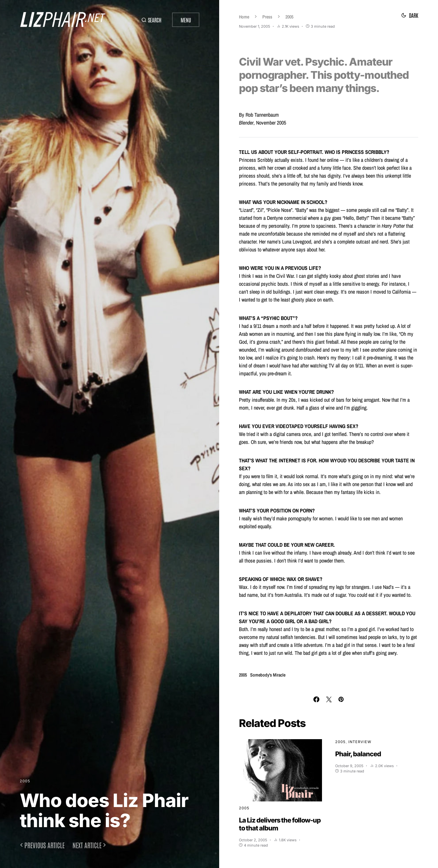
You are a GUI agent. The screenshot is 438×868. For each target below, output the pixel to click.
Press (267, 17)
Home (244, 17)
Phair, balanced (358, 754)
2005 (25, 781)
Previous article (44, 845)
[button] (151, 20)
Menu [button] (186, 20)
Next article (87, 845)
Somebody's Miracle (268, 675)
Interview (360, 742)
